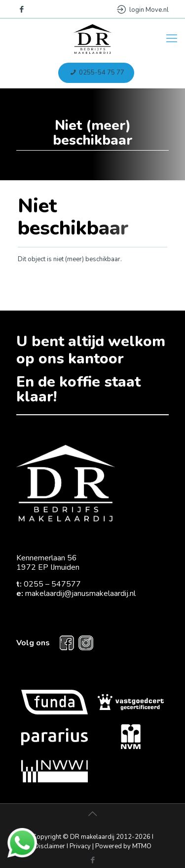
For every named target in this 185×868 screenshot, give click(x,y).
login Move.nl (143, 10)
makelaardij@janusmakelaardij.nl (80, 593)
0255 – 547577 (52, 584)
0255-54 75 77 (96, 73)
